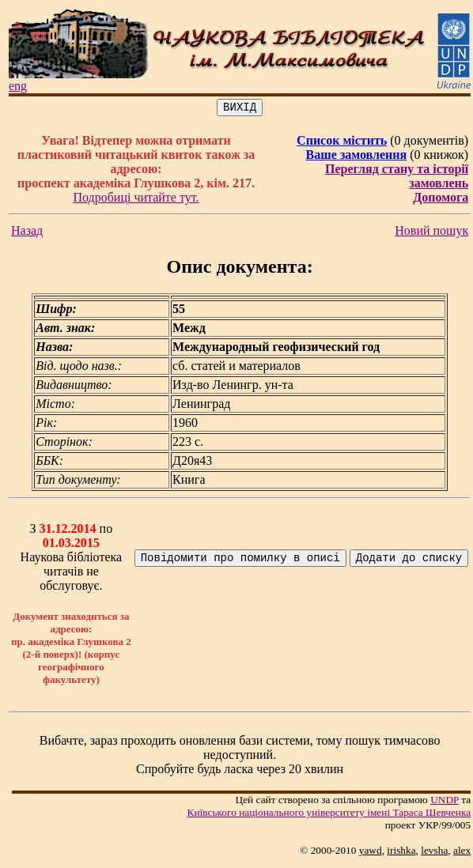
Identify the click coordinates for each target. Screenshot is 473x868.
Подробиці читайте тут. (136, 200)
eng (18, 86)
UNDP (445, 802)
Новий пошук (431, 233)
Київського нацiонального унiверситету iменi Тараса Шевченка (329, 815)
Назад (27, 233)
